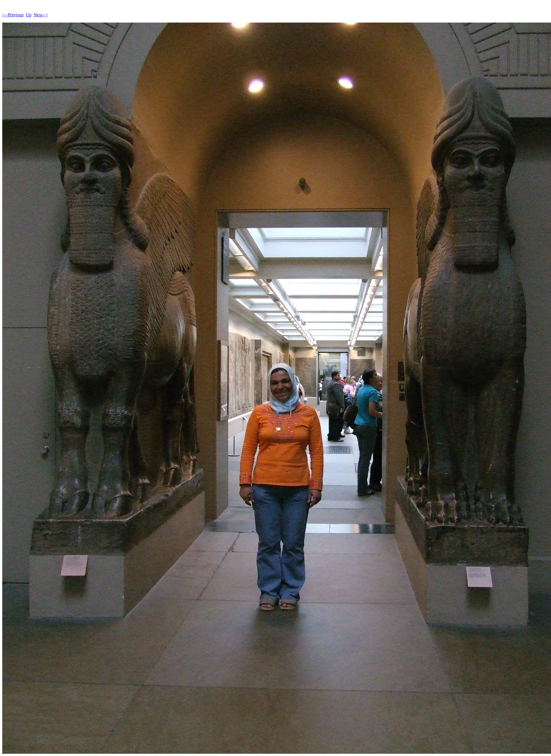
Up (29, 15)
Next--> (41, 15)
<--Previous (13, 15)
